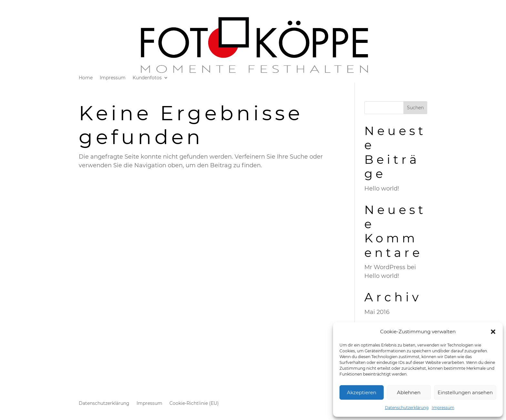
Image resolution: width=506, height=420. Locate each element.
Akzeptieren (362, 392)
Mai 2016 (377, 312)
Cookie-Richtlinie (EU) (194, 404)
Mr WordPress (385, 267)
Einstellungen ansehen (465, 392)
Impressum (443, 408)
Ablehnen (409, 392)
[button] (493, 332)
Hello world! (382, 189)
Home (86, 78)
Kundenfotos (147, 78)
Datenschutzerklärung (407, 408)
